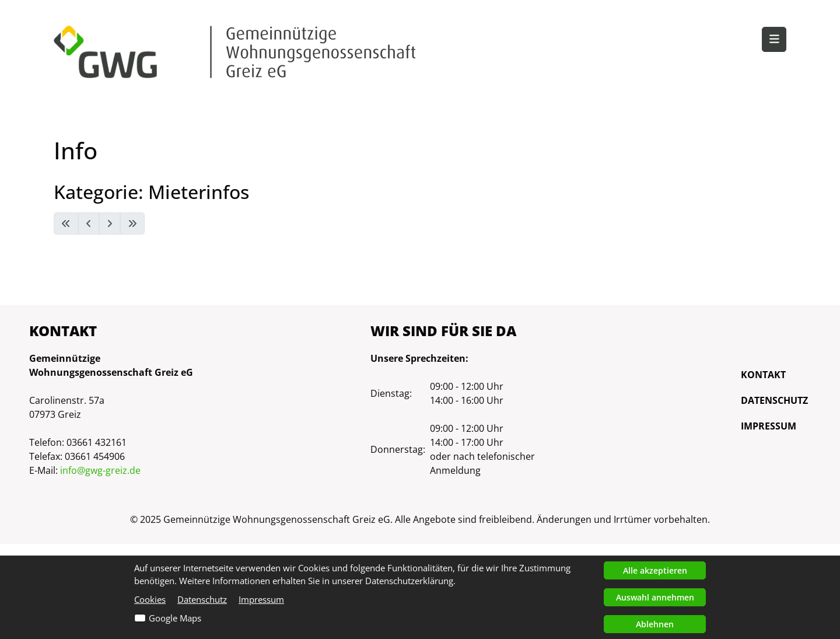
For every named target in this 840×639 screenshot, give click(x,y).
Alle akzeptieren (655, 570)
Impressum (769, 426)
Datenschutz (774, 400)
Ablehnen (655, 624)
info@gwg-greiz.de (100, 470)
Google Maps (175, 618)
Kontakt (763, 375)
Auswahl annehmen (655, 597)
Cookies (150, 599)
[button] (774, 39)
